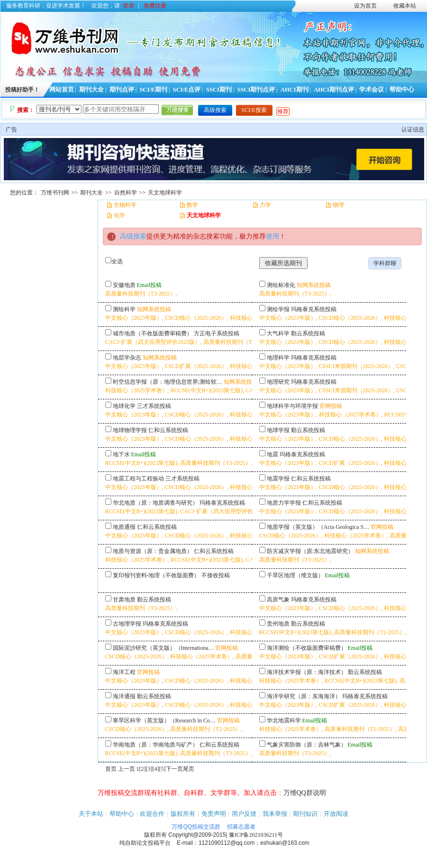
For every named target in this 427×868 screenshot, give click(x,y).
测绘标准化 (281, 285)
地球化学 (124, 406)
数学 (192, 205)
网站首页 (62, 90)
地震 (273, 454)
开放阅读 (336, 814)
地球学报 (278, 430)
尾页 (189, 769)
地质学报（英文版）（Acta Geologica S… (318, 527)
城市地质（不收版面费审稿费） (153, 333)
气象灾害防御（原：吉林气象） (307, 745)
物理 (338, 205)
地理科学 (278, 358)
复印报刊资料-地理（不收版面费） (156, 575)
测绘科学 (124, 309)
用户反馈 (244, 814)
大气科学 (278, 333)
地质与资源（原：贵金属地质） (153, 551)
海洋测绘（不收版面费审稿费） (307, 648)
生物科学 (125, 205)
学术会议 (372, 90)
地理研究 (278, 382)
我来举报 (275, 814)
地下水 (121, 454)
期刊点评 (122, 90)
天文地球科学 (165, 193)
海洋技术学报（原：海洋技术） (307, 672)
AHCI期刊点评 (334, 90)
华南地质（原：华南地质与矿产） (155, 745)
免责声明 (214, 814)
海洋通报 (124, 696)
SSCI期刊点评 (256, 90)
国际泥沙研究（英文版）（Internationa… (164, 648)
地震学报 (278, 479)
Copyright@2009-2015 (197, 835)
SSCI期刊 (219, 90)
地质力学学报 (284, 503)
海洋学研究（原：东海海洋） (304, 696)
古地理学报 (127, 624)
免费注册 (155, 6)
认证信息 (413, 129)
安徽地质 (124, 285)
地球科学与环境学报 (292, 406)
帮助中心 (402, 90)
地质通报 (124, 527)
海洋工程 (124, 672)
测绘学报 (278, 309)
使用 (273, 236)
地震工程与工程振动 (138, 479)
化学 (119, 215)
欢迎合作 (152, 814)
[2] (143, 769)
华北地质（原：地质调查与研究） (155, 503)
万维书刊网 (55, 193)
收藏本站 (405, 6)
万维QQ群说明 (305, 793)
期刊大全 (91, 90)
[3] (149, 769)
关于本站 (91, 814)
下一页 (174, 769)
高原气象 (278, 600)
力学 (265, 205)
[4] (156, 769)
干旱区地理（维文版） (295, 575)
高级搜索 (215, 110)
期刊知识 (305, 814)
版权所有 (183, 814)
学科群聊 (385, 263)
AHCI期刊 (295, 90)
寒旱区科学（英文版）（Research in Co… (164, 720)
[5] (163, 769)
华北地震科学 (284, 720)
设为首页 (365, 6)
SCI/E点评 (187, 90)
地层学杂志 (127, 358)
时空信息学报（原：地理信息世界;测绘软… (168, 382)
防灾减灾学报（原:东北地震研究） (310, 551)
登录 (128, 6)
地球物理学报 (130, 430)
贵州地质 (278, 624)
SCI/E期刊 (153, 90)
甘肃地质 (124, 600)
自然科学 (126, 193)
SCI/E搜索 (254, 110)
